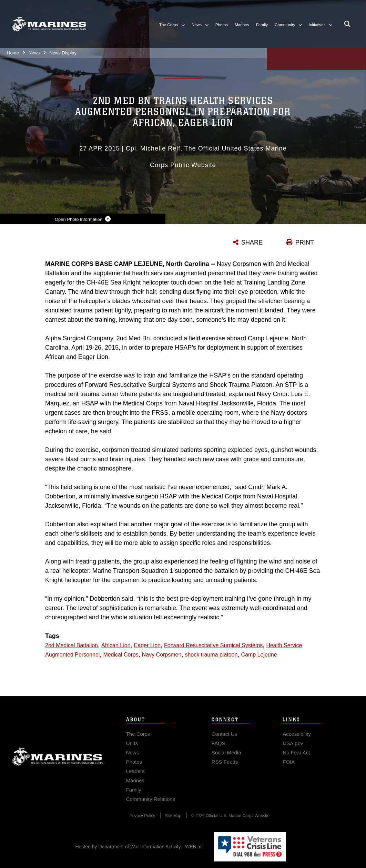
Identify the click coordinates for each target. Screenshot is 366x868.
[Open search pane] (347, 24)
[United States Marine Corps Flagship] (49, 24)
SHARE (252, 242)
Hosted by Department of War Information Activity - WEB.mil (140, 847)
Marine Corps (58, 764)
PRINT (305, 242)
